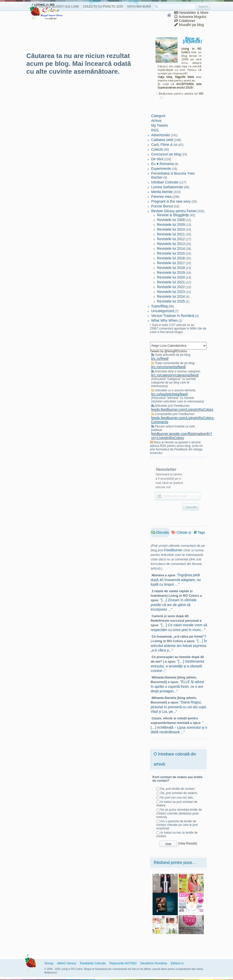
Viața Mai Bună (139, 7)
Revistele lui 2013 (171, 244)
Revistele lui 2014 (171, 249)
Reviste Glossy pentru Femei (174, 211)
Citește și (181, 532)
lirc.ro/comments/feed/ (169, 367)
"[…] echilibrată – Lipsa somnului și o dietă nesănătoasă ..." (179, 727)
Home (169, 15)
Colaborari (185, 21)
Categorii (158, 116)
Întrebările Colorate (93, 963)
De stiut (157, 159)
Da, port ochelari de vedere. (179, 793)
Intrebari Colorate (165, 182)
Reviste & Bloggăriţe (173, 215)
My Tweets (160, 125)
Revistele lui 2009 (171, 225)
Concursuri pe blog (166, 154)
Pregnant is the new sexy (171, 201)
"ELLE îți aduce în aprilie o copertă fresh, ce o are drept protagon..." (178, 686)
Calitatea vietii (162, 140)
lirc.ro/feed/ (160, 359)
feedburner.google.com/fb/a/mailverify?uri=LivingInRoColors (182, 436)
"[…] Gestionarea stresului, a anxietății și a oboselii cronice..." (178, 666)
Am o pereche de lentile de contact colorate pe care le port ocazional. (177, 825)
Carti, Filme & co (164, 145)
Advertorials (161, 135)
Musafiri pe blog (189, 25)
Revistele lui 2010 (171, 229)
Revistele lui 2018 (171, 268)
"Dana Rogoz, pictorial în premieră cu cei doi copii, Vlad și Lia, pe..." (179, 707)
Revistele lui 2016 (171, 258)
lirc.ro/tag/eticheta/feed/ (170, 394)
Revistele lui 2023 (171, 292)
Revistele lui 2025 (171, 301)
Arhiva (156, 121)
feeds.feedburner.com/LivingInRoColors (182, 410)
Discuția (160, 532)
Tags (199, 532)
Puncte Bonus (162, 206)
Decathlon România (153, 963)
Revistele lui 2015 (171, 253)
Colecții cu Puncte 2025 (103, 7)
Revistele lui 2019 (171, 273)
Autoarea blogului (190, 17)
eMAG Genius (67, 963)
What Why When (165, 320)
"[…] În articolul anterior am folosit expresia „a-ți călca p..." (179, 646)
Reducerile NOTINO (123, 963)
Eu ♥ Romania (163, 164)
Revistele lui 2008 (171, 220)
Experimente (161, 169)
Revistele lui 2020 (171, 277)
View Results (187, 843)
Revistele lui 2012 (171, 239)
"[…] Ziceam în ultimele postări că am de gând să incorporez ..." (174, 605)
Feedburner (173, 550)
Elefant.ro (177, 963)
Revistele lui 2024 (171, 296)
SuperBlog (159, 306)
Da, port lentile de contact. (178, 789)
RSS (155, 130)
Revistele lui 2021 (171, 282)
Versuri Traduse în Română (173, 316)
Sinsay (49, 963)
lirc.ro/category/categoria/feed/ (175, 375)
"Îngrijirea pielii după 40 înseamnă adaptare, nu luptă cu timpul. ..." (176, 580)
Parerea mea (162, 197)
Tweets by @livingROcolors (169, 351)
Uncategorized (163, 311)
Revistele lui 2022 (171, 287)
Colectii (157, 149)
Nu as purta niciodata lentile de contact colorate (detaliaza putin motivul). (179, 813)
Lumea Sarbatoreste (167, 187)
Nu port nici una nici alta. (177, 798)
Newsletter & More (191, 13)
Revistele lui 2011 (171, 234)
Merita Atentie (162, 192)
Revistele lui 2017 (171, 263)
